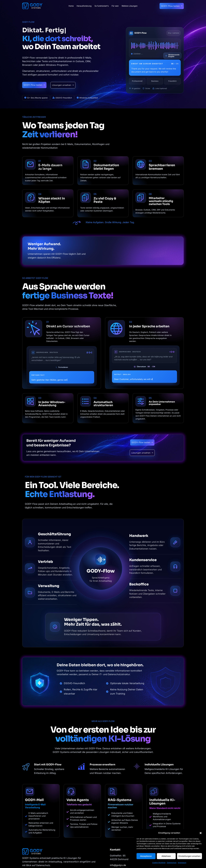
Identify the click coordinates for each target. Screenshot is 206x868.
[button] (201, 833)
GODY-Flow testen (170, 6)
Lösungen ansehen (62, 85)
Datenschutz (172, 863)
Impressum (182, 863)
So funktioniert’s (102, 6)
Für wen (115, 6)
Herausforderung (84, 6)
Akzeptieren (146, 856)
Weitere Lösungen (130, 6)
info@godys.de (118, 865)
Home (71, 6)
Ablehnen (166, 856)
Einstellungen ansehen (190, 856)
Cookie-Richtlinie (159, 863)
